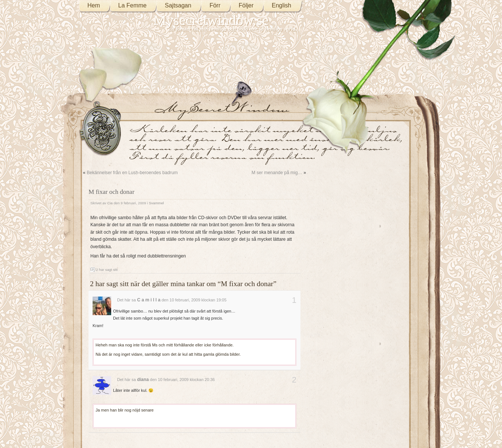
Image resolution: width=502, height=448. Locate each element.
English (281, 5)
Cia (110, 203)
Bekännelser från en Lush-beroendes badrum (132, 173)
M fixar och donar (111, 192)
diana (143, 380)
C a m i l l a (149, 300)
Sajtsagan (178, 5)
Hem (94, 5)
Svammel (156, 203)
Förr (215, 5)
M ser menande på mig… (277, 173)
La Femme (132, 5)
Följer (246, 5)
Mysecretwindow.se (211, 20)
